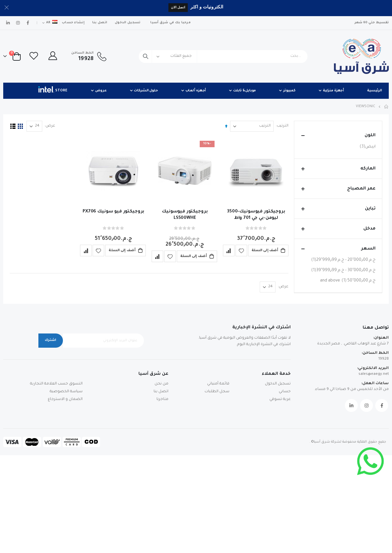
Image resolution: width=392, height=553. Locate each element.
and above (348, 281)
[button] (240, 250)
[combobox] (223, 56)
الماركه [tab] (338, 169)
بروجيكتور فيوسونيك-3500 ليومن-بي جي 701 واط (255, 215)
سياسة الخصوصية (66, 490)
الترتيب (282, 126)
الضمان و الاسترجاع (65, 497)
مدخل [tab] (338, 229)
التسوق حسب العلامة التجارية (56, 482)
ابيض (367, 147)
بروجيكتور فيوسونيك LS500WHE (184, 215)
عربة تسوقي (280, 497)
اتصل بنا (100, 23)
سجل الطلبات (217, 490)
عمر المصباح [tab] (338, 189)
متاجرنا (162, 497)
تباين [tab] (338, 209)
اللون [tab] (338, 135)
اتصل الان (178, 7)
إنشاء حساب (73, 23)
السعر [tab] (338, 249)
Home (387, 107)
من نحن (161, 482)
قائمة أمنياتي (218, 482)
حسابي (285, 490)
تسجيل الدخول (128, 23)
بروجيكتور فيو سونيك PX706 (113, 211)
